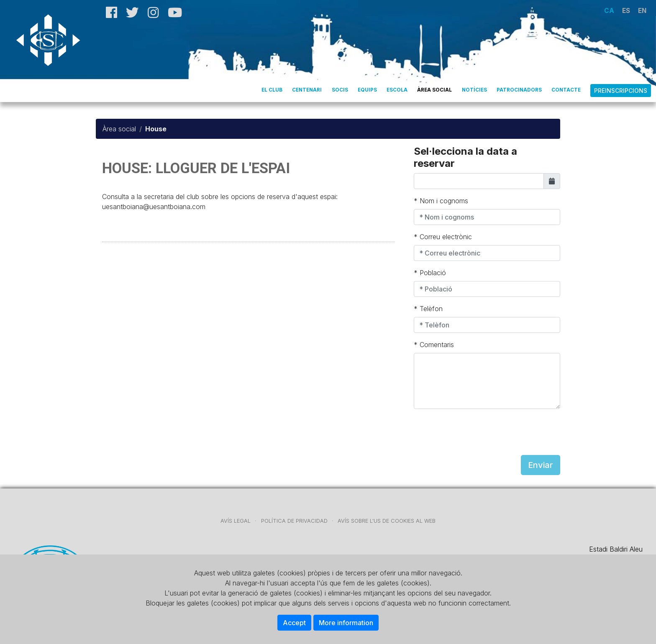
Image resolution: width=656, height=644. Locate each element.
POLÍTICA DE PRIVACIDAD (294, 521)
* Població (430, 273)
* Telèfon (428, 309)
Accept (294, 623)
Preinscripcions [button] (621, 91)
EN (642, 11)
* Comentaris (434, 345)
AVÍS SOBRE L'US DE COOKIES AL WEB (387, 521)
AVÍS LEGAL (236, 521)
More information (346, 623)
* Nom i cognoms (441, 201)
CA (609, 11)
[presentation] (477, 432)
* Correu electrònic (443, 237)
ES (626, 11)
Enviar (541, 465)
